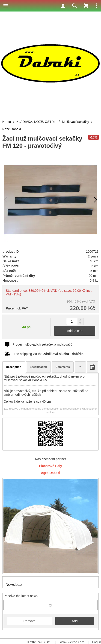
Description (14, 367)
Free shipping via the (48, 354)
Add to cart (75, 331)
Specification (38, 367)
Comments (63, 367)
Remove (29, 621)
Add (75, 621)
